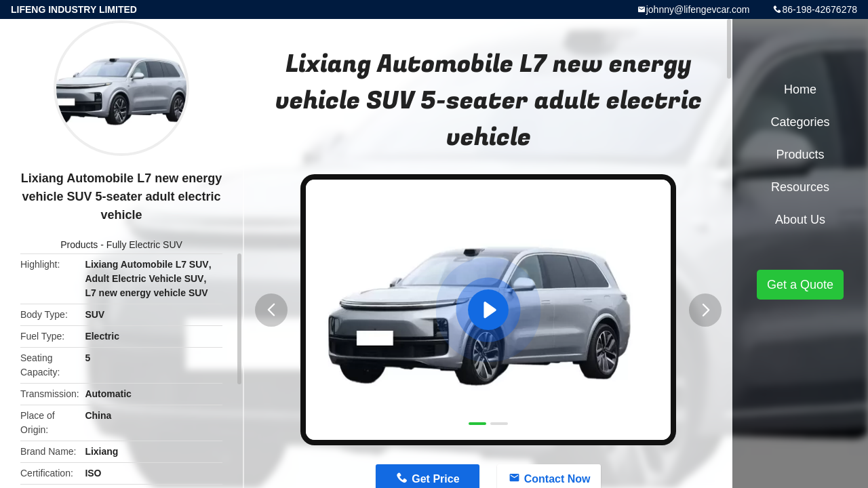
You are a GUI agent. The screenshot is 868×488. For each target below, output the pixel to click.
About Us (800, 220)
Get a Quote (800, 285)
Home (800, 89)
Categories (800, 122)
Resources (800, 187)
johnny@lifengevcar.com (698, 9)
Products (79, 245)
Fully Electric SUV (144, 245)
